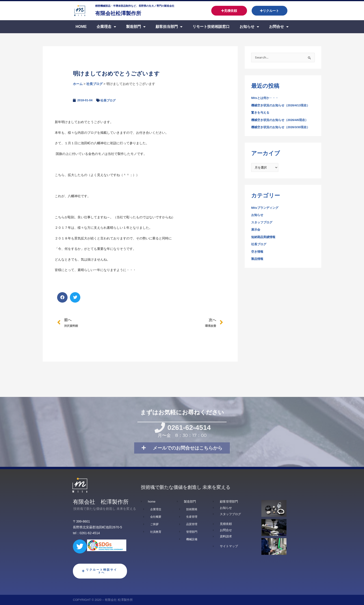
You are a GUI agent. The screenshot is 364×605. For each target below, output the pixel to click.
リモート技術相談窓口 (211, 27)
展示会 (256, 231)
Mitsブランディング (266, 209)
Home (81, 27)
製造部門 (136, 27)
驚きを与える (261, 113)
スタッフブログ (263, 224)
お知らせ (249, 27)
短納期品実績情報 (264, 239)
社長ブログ (94, 84)
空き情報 (258, 253)
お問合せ (279, 27)
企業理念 (106, 27)
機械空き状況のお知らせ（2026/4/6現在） (282, 121)
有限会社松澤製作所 (127, 13)
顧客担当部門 (169, 27)
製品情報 (258, 261)
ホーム (78, 84)
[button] (62, 297)
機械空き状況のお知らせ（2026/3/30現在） (283, 128)
